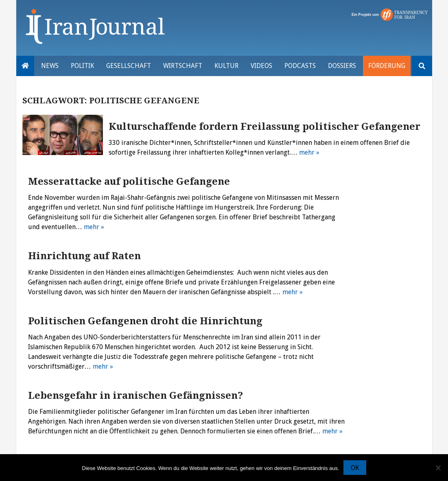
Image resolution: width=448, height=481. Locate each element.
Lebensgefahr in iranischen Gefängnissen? (135, 396)
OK (355, 468)
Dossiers (342, 66)
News (50, 66)
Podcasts (300, 66)
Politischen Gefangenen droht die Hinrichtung (145, 321)
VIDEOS (261, 66)
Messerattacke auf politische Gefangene (129, 181)
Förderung (387, 66)
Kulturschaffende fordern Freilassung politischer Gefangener (264, 127)
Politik (82, 66)
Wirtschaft (183, 66)
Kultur (226, 66)
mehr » (309, 152)
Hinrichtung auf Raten (84, 256)
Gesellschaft (129, 66)
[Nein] (438, 468)
